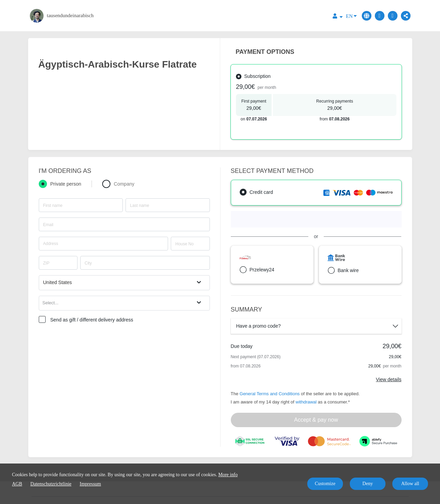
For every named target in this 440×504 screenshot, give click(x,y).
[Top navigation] (338, 17)
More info (228, 475)
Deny (368, 484)
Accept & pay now (316, 420)
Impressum (90, 484)
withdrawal (306, 402)
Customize (325, 484)
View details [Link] (389, 379)
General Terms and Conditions (270, 394)
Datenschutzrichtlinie (51, 484)
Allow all (410, 484)
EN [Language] (351, 16)
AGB (17, 484)
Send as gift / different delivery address (92, 320)
